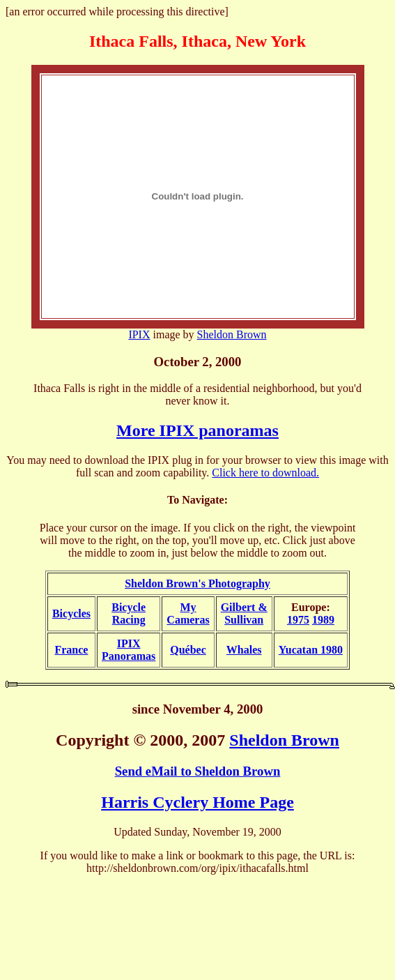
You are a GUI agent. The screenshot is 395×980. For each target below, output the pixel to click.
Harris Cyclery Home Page (197, 802)
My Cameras (188, 613)
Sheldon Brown (232, 334)
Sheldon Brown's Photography (197, 583)
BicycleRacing (129, 613)
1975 (298, 620)
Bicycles (71, 613)
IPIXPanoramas (129, 650)
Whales (244, 650)
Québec (188, 650)
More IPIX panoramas (197, 430)
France (71, 650)
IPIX (139, 334)
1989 (323, 620)
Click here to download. (265, 473)
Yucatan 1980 (311, 650)
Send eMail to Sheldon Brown (198, 771)
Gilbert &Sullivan (244, 613)
